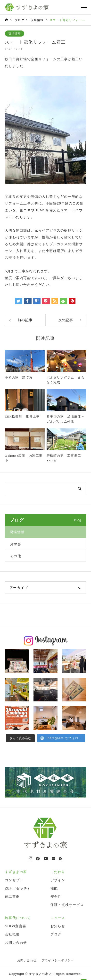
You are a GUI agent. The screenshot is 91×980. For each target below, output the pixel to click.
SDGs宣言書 (16, 926)
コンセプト (14, 880)
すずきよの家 (16, 872)
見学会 (16, 544)
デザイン (58, 880)
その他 (16, 556)
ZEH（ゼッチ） (18, 888)
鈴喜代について (18, 918)
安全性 (56, 896)
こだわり (58, 872)
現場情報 (14, 33)
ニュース (58, 918)
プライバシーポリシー (58, 960)
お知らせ (58, 926)
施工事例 (12, 896)
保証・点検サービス (67, 905)
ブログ (56, 934)
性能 (54, 888)
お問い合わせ (16, 942)
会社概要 (12, 934)
